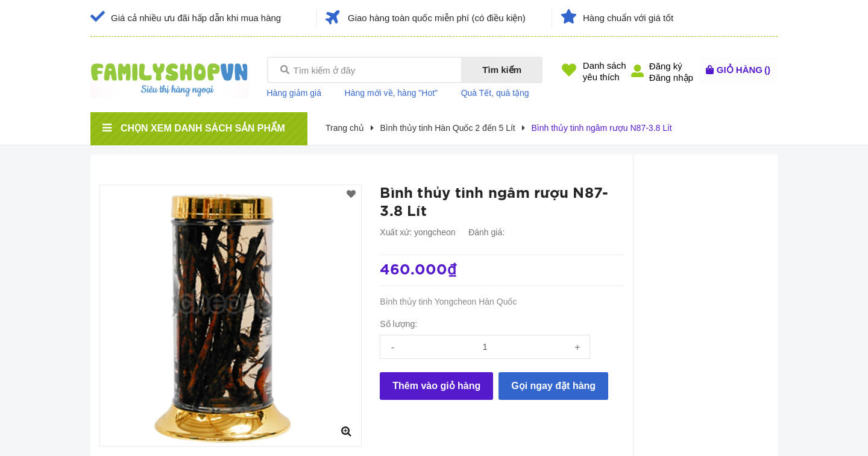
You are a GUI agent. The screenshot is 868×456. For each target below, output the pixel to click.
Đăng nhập (671, 78)
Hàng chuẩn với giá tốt (628, 18)
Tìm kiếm (502, 70)
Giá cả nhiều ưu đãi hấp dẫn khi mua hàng (196, 18)
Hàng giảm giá (294, 93)
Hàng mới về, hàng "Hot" (392, 93)
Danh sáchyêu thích (605, 71)
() (744, 70)
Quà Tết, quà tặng (495, 93)
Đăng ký (666, 66)
